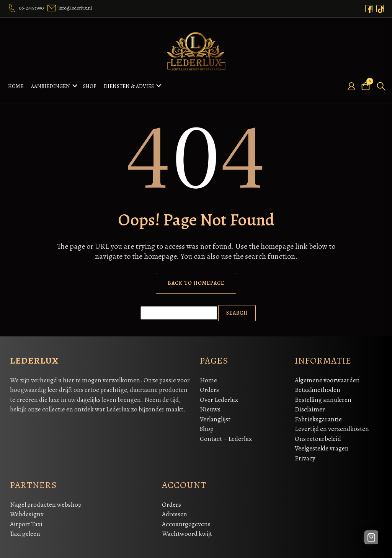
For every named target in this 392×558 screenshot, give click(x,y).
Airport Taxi (26, 522)
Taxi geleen (25, 531)
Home (16, 85)
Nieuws (210, 407)
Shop (90, 85)
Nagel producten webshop (46, 502)
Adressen (175, 512)
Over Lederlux (219, 397)
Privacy (305, 456)
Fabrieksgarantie (318, 417)
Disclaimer (310, 407)
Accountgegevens (186, 522)
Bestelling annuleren (323, 397)
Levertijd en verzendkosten (332, 427)
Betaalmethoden (318, 387)
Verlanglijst (215, 417)
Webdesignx (27, 512)
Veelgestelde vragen (322, 446)
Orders (209, 387)
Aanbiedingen (51, 85)
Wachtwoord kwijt (187, 531)
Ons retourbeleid (318, 436)
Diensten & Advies (129, 85)
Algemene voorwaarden (327, 378)
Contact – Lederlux (226, 436)
